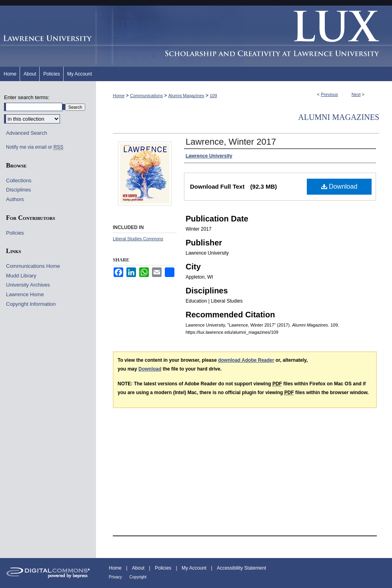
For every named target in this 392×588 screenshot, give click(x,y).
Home (119, 96)
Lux (244, 36)
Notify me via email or (35, 147)
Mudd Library (21, 276)
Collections (19, 180)
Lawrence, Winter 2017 (231, 142)
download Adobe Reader (246, 360)
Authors (15, 199)
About (139, 568)
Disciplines (18, 190)
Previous (329, 94)
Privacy (116, 577)
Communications (146, 96)
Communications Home (33, 266)
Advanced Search (27, 133)
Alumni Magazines (186, 96)
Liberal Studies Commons (138, 239)
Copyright (138, 577)
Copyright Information (31, 304)
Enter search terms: (27, 97)
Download (339, 186)
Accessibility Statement (241, 568)
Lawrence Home (25, 294)
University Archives (28, 285)
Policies (15, 233)
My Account (195, 568)
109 (213, 96)
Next (356, 94)
